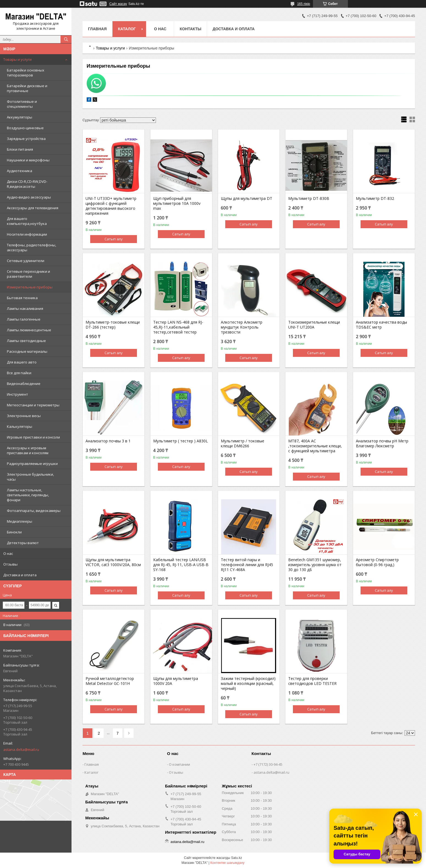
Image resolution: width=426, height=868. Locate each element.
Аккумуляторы (20, 117)
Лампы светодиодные (26, 341)
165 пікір (303, 4)
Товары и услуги (17, 59)
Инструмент (17, 394)
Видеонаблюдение (24, 384)
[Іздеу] (66, 39)
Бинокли (14, 532)
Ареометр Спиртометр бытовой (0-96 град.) (377, 562)
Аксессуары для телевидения (33, 208)
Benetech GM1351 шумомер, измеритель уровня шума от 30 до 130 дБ (315, 565)
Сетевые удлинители (26, 261)
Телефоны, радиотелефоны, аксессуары (31, 247)
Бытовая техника (22, 298)
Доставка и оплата (20, 575)
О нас (8, 553)
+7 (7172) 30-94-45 (268, 764)
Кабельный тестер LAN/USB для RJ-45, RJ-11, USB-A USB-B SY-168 (181, 565)
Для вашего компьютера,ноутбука (27, 221)
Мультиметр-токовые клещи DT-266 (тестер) (113, 325)
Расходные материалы (27, 351)
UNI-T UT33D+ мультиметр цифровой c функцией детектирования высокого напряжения (111, 206)
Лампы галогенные (24, 319)
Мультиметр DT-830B (309, 199)
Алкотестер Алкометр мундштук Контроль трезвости (242, 327)
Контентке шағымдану (227, 863)
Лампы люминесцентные (29, 330)
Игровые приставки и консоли (33, 437)
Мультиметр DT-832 (375, 199)
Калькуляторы (20, 426)
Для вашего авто (22, 362)
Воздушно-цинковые (25, 128)
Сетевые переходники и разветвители (28, 274)
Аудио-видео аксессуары (29, 197)
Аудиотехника (20, 171)
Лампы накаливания (25, 308)
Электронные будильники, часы (30, 477)
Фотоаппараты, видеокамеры (34, 511)
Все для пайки (19, 373)
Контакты (190, 29)
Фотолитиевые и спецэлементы (22, 104)
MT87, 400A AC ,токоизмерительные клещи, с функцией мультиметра (315, 446)
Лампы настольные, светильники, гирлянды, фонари (28, 495)
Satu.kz (237, 858)
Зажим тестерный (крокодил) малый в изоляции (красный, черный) (248, 684)
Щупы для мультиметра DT (247, 199)
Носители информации (27, 234)
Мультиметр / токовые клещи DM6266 (243, 443)
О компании (179, 764)
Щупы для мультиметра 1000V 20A (176, 681)
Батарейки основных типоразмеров (26, 73)
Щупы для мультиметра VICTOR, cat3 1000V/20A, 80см (113, 562)
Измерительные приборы (30, 287)
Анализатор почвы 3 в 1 (108, 441)
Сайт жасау (118, 4)
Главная (97, 29)
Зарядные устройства (26, 139)
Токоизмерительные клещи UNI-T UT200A (314, 325)
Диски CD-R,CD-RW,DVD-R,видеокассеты (27, 184)
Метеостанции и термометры (33, 405)
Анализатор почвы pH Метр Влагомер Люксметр (382, 443)
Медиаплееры (20, 521)
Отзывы (10, 564)
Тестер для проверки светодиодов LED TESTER (312, 681)
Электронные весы (24, 416)
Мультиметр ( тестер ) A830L (181, 441)
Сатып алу (114, 239)
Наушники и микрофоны (28, 160)
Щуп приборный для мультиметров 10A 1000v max (177, 203)
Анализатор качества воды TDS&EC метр (381, 325)
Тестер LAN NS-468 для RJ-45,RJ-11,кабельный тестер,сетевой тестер (178, 327)
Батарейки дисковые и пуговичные (27, 88)
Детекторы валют (23, 543)
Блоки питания (20, 149)
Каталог (127, 29)
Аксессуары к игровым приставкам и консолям (28, 450)
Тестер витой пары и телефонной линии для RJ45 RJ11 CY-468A (247, 565)
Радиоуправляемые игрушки (32, 464)
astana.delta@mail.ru (21, 749)
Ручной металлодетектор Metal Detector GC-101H (110, 681)
